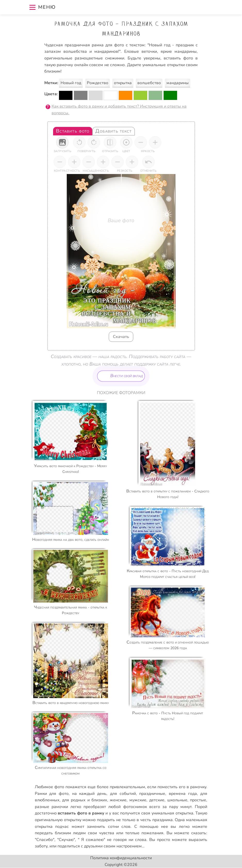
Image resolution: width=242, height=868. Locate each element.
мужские (138, 800)
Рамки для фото (52, 794)
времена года (183, 794)
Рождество (98, 83)
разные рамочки (51, 807)
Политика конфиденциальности (121, 858)
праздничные (152, 794)
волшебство (149, 83)
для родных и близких (85, 800)
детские (157, 800)
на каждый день (89, 794)
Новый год (71, 83)
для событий (123, 794)
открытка (123, 83)
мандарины (178, 83)
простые (198, 800)
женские (118, 800)
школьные (177, 800)
